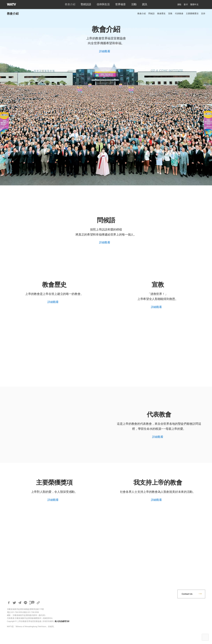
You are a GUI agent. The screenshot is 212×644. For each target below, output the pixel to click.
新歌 (179, 5)
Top (205, 637)
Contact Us (187, 594)
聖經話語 (86, 4)
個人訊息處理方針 (62, 621)
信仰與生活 (103, 4)
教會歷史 (161, 14)
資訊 (145, 4)
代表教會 (179, 14)
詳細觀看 (105, 51)
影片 (186, 5)
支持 (203, 14)
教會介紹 (70, 4)
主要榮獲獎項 (192, 14)
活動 (134, 4)
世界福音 (121, 4)
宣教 (170, 14)
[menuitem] (194, 5)
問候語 (151, 14)
